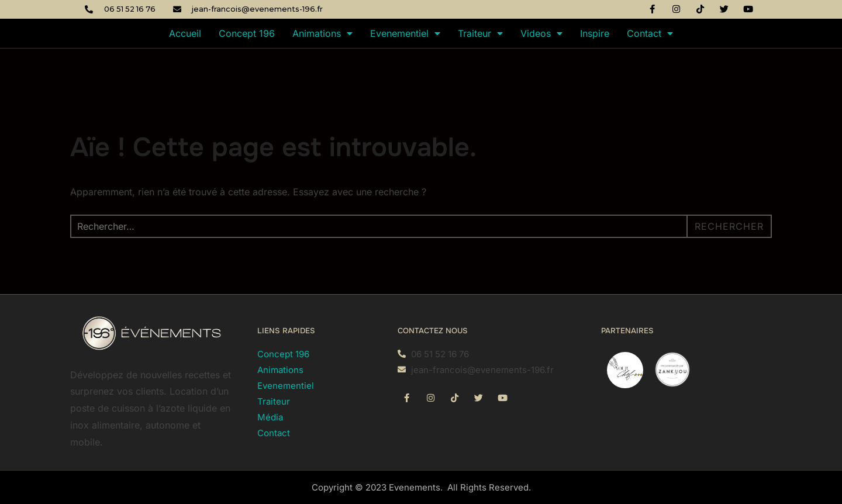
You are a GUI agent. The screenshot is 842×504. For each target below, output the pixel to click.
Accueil (185, 33)
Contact (650, 33)
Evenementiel (405, 33)
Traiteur (480, 33)
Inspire (595, 33)
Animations (322, 33)
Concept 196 (247, 33)
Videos (541, 33)
